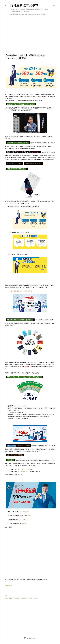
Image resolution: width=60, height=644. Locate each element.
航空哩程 (39, 14)
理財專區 (33, 14)
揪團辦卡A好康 (14, 14)
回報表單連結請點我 (15, 455)
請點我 (26, 512)
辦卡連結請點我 (24, 446)
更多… (44, 14)
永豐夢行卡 (24, 471)
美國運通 (22, 14)
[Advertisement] (30, 34)
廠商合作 (28, 14)
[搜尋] (54, 5)
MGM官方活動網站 (14, 164)
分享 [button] (6, 596)
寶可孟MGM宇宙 (30, 598)
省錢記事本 (8, 585)
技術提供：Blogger (30, 638)
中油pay (10, 598)
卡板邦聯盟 (23, 598)
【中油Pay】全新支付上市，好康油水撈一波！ (21, 291)
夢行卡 (50, 460)
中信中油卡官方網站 (33, 164)
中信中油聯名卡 (16, 598)
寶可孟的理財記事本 (24, 5)
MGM (36, 598)
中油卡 (28, 469)
